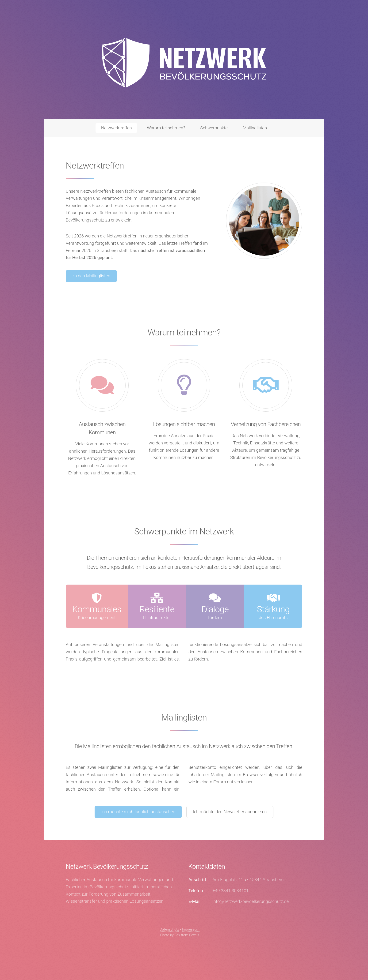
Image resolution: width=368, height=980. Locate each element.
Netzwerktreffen (117, 128)
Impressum (191, 929)
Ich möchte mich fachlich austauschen (138, 812)
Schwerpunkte (214, 128)
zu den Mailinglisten (91, 276)
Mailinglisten (255, 128)
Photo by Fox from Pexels (180, 935)
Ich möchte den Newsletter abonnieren (230, 812)
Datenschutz (169, 929)
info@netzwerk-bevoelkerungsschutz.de (251, 901)
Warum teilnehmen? (166, 128)
